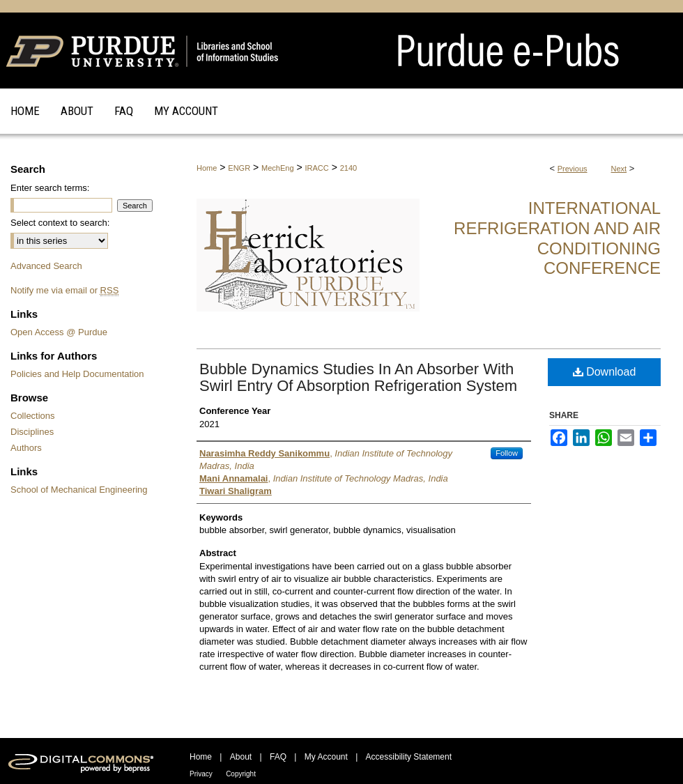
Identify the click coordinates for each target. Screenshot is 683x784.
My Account (326, 757)
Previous (573, 169)
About (241, 757)
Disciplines (32, 432)
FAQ (278, 757)
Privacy (201, 774)
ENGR (239, 168)
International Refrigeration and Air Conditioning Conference (557, 238)
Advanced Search (46, 266)
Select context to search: (60, 223)
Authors (26, 448)
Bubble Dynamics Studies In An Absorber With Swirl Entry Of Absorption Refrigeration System (358, 377)
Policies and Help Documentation (77, 374)
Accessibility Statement (409, 757)
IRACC (317, 168)
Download (605, 372)
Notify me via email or (64, 290)
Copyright (241, 774)
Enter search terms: (50, 188)
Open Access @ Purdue (59, 332)
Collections (33, 416)
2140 (348, 168)
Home (207, 168)
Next (619, 169)
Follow (507, 453)
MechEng (277, 168)
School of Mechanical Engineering (79, 490)
